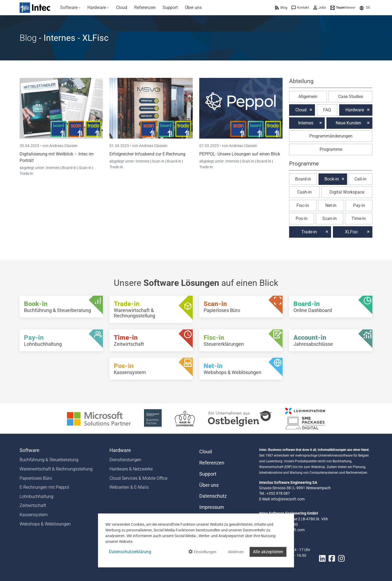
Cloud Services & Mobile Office (138, 478)
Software (30, 450)
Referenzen (212, 463)
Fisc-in (303, 205)
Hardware (355, 110)
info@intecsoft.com (288, 499)
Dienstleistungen (125, 460)
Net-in (331, 205)
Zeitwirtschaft (33, 505)
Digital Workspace (347, 192)
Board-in (69, 168)
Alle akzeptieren (268, 552)
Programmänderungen (331, 136)
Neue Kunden (348, 123)
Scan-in (85, 168)
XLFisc (351, 232)
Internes (53, 168)
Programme (331, 149)
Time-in (359, 218)
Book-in (332, 179)
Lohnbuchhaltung (36, 496)
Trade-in (26, 173)
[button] (365, 7)
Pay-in (359, 205)
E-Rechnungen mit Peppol (44, 487)
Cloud (301, 110)
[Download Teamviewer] (343, 7)
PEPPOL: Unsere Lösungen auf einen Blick (240, 154)
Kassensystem (34, 515)
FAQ (327, 110)
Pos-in (302, 218)
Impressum (212, 507)
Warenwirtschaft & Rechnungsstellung (56, 469)
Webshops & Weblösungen (45, 524)
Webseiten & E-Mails (129, 487)
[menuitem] (70, 8)
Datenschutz (213, 496)
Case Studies (351, 97)
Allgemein (308, 97)
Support (208, 474)
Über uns (209, 485)
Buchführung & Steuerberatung (49, 460)
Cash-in (304, 192)
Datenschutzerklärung (130, 552)
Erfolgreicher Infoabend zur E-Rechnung (147, 154)
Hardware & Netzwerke (131, 469)
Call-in (360, 179)
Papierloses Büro (36, 478)
